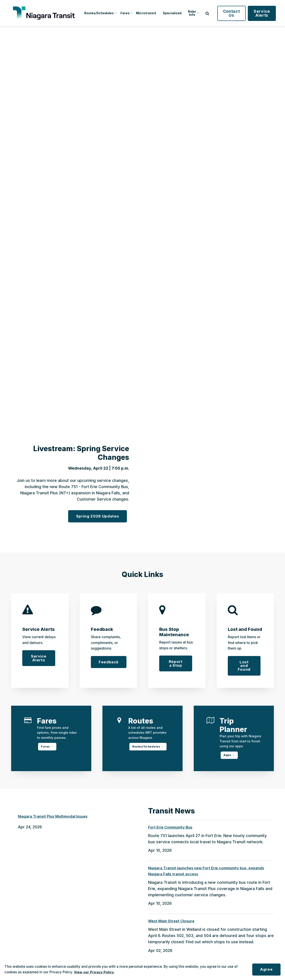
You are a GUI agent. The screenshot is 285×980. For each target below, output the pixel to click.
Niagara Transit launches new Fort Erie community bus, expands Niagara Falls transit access (208, 873)
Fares (125, 13)
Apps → (230, 756)
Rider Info (201, 13)
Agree (266, 969)
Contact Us (240, 13)
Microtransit (148, 13)
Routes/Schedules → (149, 748)
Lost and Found (244, 666)
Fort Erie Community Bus (171, 828)
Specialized (177, 13)
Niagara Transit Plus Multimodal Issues (54, 818)
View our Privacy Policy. (94, 972)
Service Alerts (270, 13)
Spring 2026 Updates (96, 516)
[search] (216, 13)
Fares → (48, 748)
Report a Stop (176, 664)
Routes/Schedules (96, 13)
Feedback (109, 662)
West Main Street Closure (172, 923)
